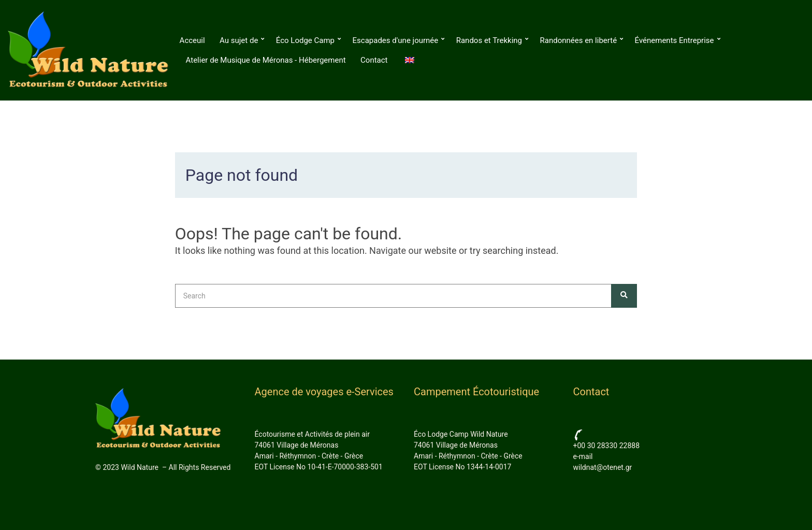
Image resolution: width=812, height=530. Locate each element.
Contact (374, 60)
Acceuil (192, 40)
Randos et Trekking (489, 40)
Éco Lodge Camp (305, 40)
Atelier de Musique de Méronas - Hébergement (266, 60)
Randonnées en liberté (579, 40)
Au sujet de (239, 40)
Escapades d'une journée (396, 40)
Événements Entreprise (675, 40)
